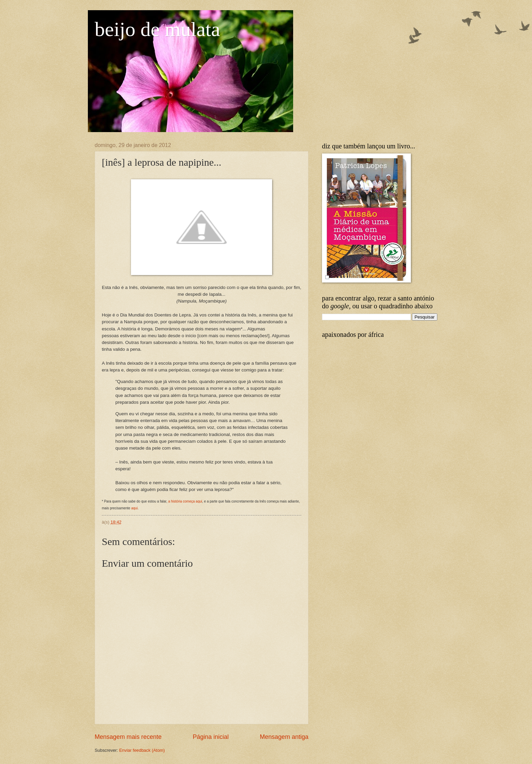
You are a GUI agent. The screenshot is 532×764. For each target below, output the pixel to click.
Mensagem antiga (284, 737)
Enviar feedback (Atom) (142, 750)
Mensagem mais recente (128, 737)
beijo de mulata (157, 29)
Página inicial (211, 737)
